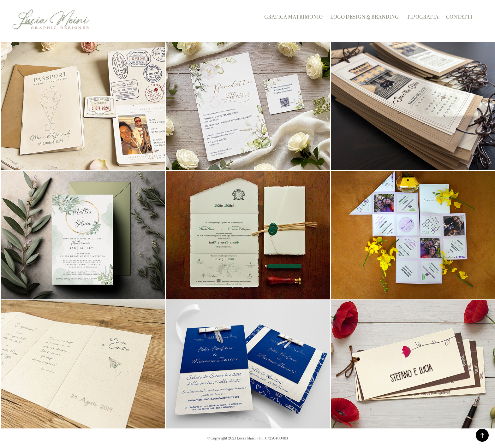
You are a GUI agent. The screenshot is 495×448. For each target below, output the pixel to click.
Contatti (459, 17)
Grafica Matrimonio (293, 17)
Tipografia (423, 17)
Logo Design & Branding (364, 17)
